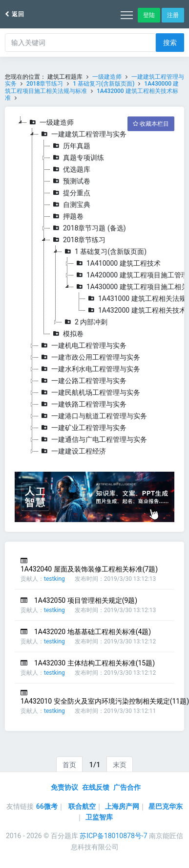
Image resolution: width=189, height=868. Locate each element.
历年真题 (70, 146)
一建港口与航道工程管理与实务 (93, 416)
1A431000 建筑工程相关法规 (136, 298)
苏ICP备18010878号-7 (113, 836)
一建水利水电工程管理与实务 (89, 369)
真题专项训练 (77, 158)
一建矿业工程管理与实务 (83, 428)
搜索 (170, 43)
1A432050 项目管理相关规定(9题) (86, 600)
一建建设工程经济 (72, 451)
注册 (173, 15)
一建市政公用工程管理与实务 (89, 357)
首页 (69, 765)
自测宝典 (70, 205)
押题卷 (67, 216)
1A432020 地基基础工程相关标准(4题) (93, 632)
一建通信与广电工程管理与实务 (93, 439)
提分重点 (70, 193)
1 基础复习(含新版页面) (104, 84)
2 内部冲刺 (85, 322)
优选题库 (70, 169)
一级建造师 (107, 77)
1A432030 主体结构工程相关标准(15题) (94, 663)
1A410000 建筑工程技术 (117, 263)
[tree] (94, 287)
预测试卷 (70, 181)
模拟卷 (67, 334)
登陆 (149, 15)
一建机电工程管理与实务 (83, 345)
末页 (120, 765)
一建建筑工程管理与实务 (83, 134)
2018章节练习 (45, 84)
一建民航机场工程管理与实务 (89, 392)
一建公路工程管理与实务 (83, 381)
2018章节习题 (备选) (88, 228)
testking (54, 579)
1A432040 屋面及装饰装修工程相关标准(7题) (89, 569)
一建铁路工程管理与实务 (83, 404)
